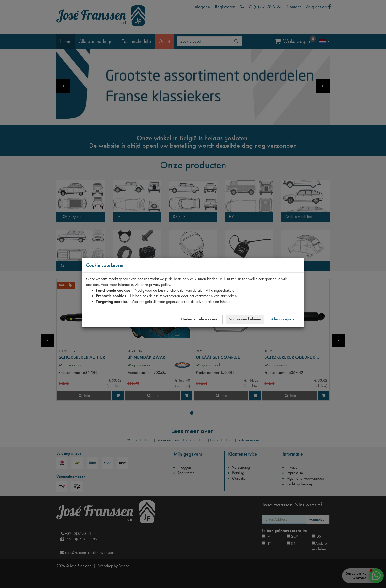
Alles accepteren (284, 319)
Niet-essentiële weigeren (200, 319)
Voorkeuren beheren (245, 319)
